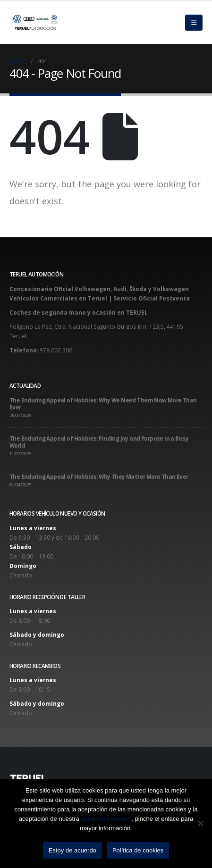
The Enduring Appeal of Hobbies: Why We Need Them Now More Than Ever (103, 404)
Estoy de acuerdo (72, 850)
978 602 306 (56, 350)
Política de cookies (138, 850)
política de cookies (106, 819)
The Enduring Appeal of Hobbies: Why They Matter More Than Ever (99, 476)
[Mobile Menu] (194, 23)
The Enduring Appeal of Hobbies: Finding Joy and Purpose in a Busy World (99, 442)
